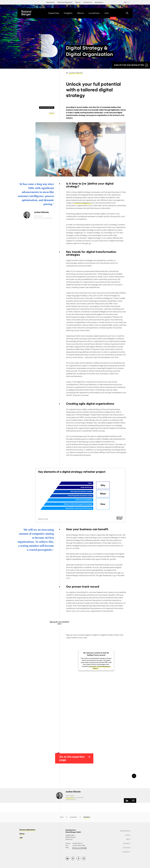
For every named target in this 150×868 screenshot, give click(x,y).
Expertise (73, 817)
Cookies (127, 848)
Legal (128, 835)
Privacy (127, 844)
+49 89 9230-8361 (71, 800)
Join (21, 838)
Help (128, 839)
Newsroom (125, 831)
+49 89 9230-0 (77, 843)
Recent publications (27, 830)
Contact (126, 852)
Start (62, 817)
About (22, 834)
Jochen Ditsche (76, 73)
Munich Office (38, 218)
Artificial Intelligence (82, 203)
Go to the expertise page (75, 758)
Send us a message (79, 848)
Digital (52, 113)
